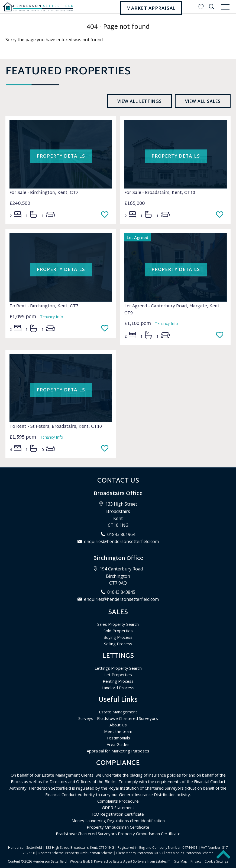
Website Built (80, 861)
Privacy (196, 861)
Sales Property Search (118, 624)
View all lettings (140, 101)
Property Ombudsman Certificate (118, 827)
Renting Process (118, 681)
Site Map (181, 861)
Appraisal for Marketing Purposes (118, 751)
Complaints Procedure (118, 801)
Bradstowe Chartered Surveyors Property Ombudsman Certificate (118, 834)
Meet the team (118, 731)
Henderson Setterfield (50, 861)
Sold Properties (118, 631)
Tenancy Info (52, 317)
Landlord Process (118, 688)
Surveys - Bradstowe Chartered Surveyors (118, 718)
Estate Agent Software (130, 861)
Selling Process (118, 644)
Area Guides (118, 744)
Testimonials (118, 738)
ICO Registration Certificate (118, 814)
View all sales (203, 101)
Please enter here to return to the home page (151, 40)
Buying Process (118, 637)
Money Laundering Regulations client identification (118, 821)
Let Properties (118, 675)
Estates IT (163, 861)
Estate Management (118, 712)
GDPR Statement (118, 808)
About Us (118, 725)
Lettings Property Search (118, 668)
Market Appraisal (151, 8)
